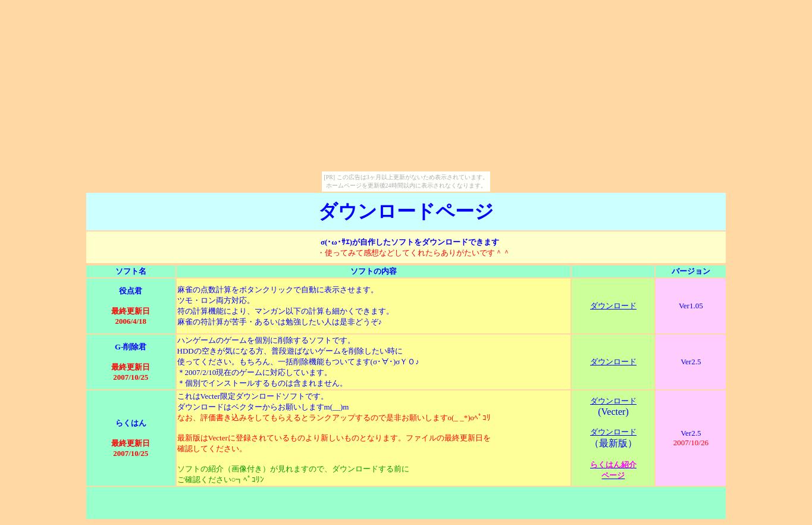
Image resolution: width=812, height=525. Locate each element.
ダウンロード (613, 306)
